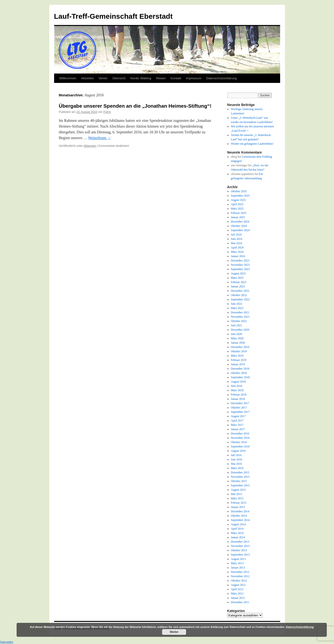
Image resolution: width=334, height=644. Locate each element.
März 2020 (237, 338)
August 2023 (238, 273)
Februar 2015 (239, 503)
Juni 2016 (236, 459)
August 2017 (238, 416)
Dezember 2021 (240, 312)
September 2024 (240, 230)
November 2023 (240, 265)
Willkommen (68, 78)
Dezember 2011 (240, 602)
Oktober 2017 (239, 408)
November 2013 (240, 546)
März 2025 (237, 209)
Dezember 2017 (240, 403)
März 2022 (237, 308)
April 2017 (237, 421)
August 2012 (238, 585)
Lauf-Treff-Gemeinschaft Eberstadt (113, 16)
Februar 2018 (239, 395)
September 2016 (240, 446)
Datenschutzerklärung (221, 78)
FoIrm (107, 112)
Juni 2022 (236, 304)
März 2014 (237, 533)
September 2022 (240, 299)
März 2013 (237, 563)
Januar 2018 (238, 399)
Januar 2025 (238, 217)
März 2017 (237, 425)
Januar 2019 (238, 364)
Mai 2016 (236, 464)
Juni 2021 (236, 325)
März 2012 (237, 594)
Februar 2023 (239, 282)
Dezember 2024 (240, 222)
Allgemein (90, 146)
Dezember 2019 (240, 347)
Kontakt (176, 78)
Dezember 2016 (240, 433)
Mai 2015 (236, 494)
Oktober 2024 (239, 226)
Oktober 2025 (239, 191)
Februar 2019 (239, 360)
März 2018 (237, 390)
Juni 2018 (236, 386)
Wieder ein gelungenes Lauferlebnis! (252, 144)
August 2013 (238, 559)
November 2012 (240, 576)
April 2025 (237, 204)
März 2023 (237, 278)
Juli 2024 (236, 235)
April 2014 (237, 529)
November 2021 (240, 317)
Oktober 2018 (239, 373)
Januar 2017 (238, 429)
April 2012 (237, 589)
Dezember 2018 (240, 369)
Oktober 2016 (239, 442)
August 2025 (238, 200)
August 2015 (238, 490)
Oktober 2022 (239, 295)
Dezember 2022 (240, 291)
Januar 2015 (238, 507)
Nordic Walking (141, 78)
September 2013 (240, 555)
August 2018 (238, 382)
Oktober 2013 (239, 550)
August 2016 (238, 451)
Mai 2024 (236, 243)
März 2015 (237, 498)
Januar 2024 (238, 256)
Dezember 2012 (240, 572)
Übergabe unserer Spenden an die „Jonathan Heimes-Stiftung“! (135, 106)
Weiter (174, 632)
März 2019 (237, 356)
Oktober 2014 (239, 516)
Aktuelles (87, 78)
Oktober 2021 (239, 321)
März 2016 (237, 468)
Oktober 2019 (239, 351)
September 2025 (240, 196)
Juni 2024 (236, 239)
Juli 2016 (236, 455)
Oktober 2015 (239, 481)
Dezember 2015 (240, 472)
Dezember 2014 (240, 511)
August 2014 (238, 524)
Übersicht (119, 78)
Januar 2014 (238, 537)
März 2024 (237, 252)
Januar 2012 (238, 598)
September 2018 (240, 377)
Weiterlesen (99, 138)
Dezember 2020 (240, 330)
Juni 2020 (236, 334)
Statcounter (7, 642)
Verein (103, 78)
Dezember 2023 (240, 260)
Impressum (194, 78)
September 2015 (240, 485)
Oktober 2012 (239, 581)
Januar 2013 (238, 568)
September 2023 (240, 269)
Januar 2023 (238, 286)
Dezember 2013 (240, 542)
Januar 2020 (238, 343)
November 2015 (240, 477)
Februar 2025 (239, 213)
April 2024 (237, 248)
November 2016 (240, 438)
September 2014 (240, 520)
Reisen (161, 78)
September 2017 (240, 412)
